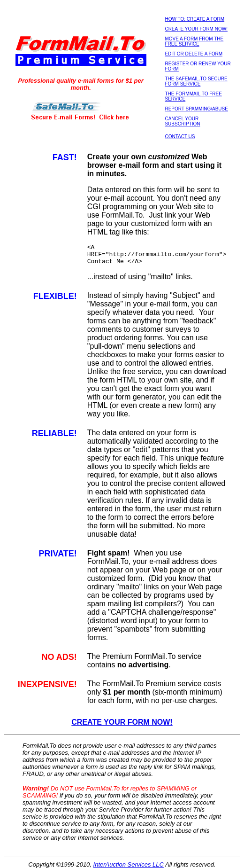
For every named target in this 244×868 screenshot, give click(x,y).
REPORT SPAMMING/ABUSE (196, 109)
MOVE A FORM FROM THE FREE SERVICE (194, 41)
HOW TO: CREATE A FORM (194, 19)
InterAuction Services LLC (129, 864)
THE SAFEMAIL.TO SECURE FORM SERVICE (196, 81)
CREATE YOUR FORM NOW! (196, 29)
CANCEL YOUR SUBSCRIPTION (182, 121)
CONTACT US (180, 137)
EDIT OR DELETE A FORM (194, 54)
